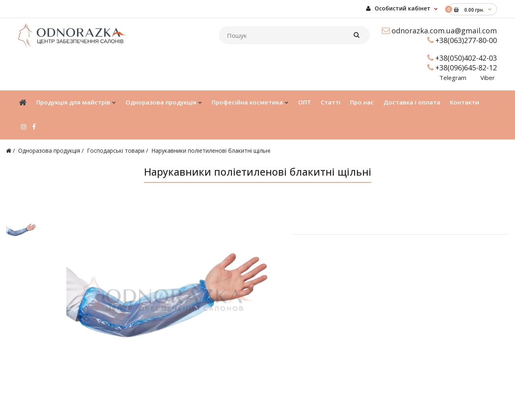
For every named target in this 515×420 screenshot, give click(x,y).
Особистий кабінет (398, 8)
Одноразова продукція (49, 151)
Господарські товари (116, 151)
